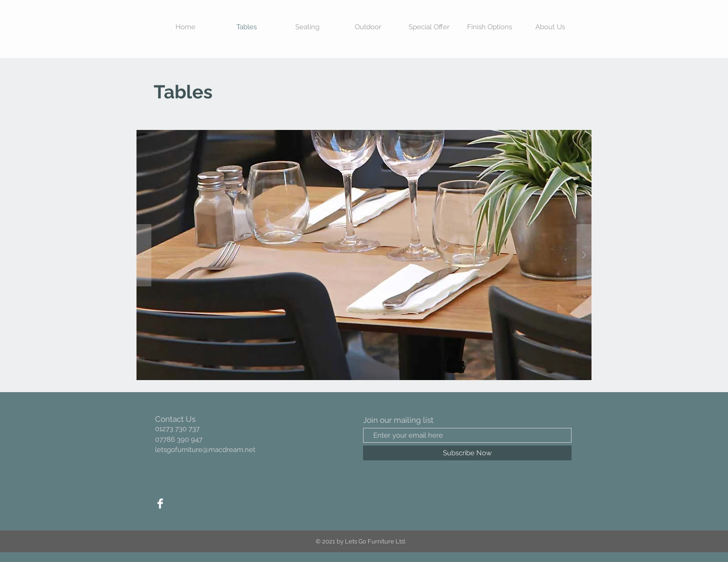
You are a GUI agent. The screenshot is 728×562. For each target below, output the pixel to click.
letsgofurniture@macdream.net (205, 450)
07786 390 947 (179, 439)
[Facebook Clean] (160, 504)
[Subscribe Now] (467, 453)
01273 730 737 (177, 429)
